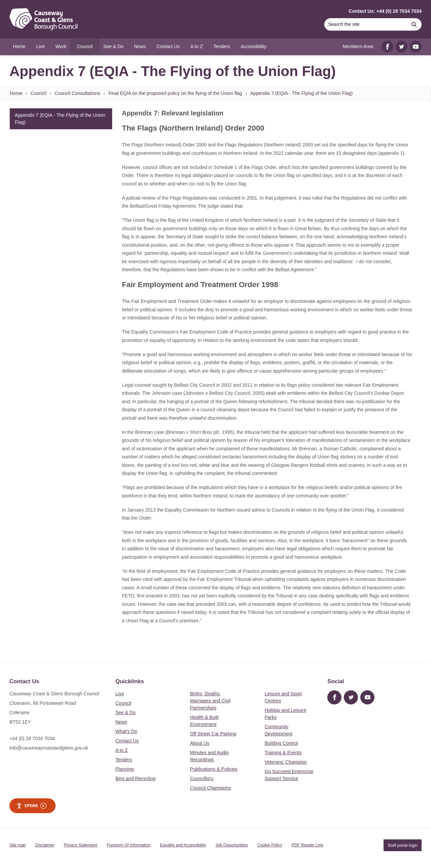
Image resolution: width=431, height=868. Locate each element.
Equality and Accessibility (183, 845)
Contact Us (127, 741)
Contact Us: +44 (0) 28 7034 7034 (385, 11)
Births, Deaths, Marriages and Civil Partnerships (210, 701)
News (121, 722)
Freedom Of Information (129, 845)
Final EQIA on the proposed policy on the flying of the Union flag (175, 93)
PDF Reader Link (307, 845)
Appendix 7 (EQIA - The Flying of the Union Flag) (301, 93)
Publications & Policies (214, 769)
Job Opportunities (232, 845)
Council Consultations (77, 93)
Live (120, 694)
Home (16, 93)
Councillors (202, 778)
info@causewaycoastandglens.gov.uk (49, 748)
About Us (200, 743)
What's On (126, 731)
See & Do (126, 713)
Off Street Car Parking (213, 734)
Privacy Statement (81, 845)
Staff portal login (402, 845)
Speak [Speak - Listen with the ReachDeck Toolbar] (31, 806)
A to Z (122, 750)
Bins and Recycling (136, 778)
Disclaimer (45, 845)
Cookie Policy (270, 845)
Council (39, 93)
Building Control (281, 743)
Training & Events (283, 753)
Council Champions (210, 788)
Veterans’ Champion (286, 762)
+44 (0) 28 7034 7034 (32, 738)
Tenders (124, 760)
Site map (18, 845)
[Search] (365, 24)
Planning (125, 769)
